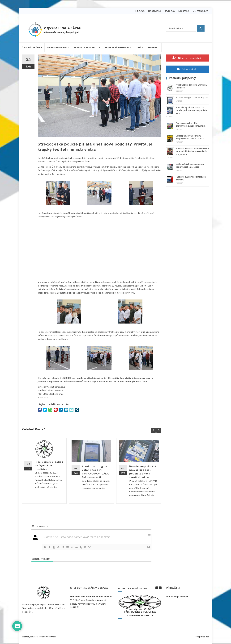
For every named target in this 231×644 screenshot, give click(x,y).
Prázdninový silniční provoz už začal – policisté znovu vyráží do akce (191, 110)
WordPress (51, 637)
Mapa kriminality (58, 47)
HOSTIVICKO (155, 11)
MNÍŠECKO (184, 11)
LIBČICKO (140, 11)
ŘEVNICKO (170, 11)
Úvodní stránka (32, 47)
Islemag (26, 637)
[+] (90, 547)
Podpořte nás (202, 637)
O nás (139, 47)
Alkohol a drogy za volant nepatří (192, 98)
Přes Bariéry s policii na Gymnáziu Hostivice (49, 466)
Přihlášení (171, 596)
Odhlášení (184, 596)
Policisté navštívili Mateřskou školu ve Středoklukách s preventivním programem (193, 151)
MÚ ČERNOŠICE (200, 11)
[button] (160, 588)
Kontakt (153, 47)
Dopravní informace (118, 47)
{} (85, 547)
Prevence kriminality (87, 47)
